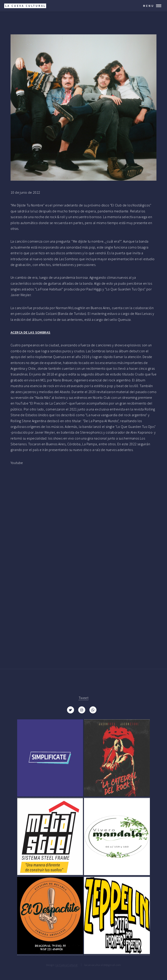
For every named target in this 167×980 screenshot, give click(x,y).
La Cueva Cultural (67, 965)
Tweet (83, 698)
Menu (149, 6)
